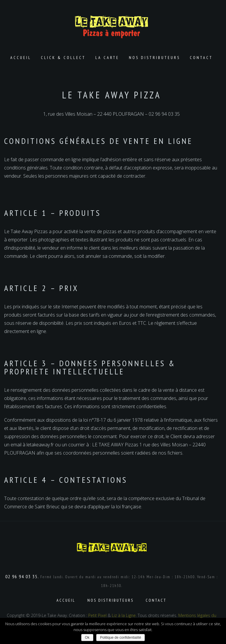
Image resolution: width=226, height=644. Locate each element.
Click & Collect (63, 58)
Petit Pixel (97, 615)
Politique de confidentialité (121, 638)
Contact (201, 58)
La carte (107, 58)
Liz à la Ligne (124, 615)
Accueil (21, 58)
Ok (87, 638)
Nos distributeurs (154, 58)
